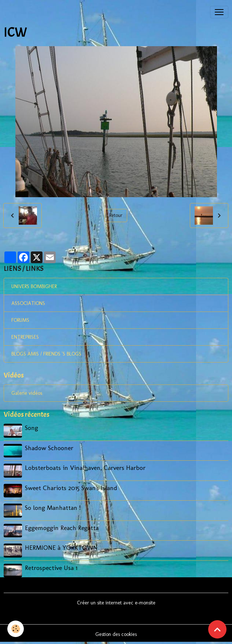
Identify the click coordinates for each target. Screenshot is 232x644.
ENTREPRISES (25, 337)
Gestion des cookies (116, 634)
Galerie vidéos (27, 393)
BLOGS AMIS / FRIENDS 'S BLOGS (46, 354)
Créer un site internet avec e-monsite (116, 603)
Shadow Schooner (49, 448)
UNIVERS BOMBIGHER (34, 286)
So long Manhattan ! (53, 507)
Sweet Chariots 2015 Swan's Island (71, 488)
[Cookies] (16, 629)
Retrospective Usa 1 (51, 568)
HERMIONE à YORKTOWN (61, 547)
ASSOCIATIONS (28, 303)
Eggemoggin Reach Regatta (62, 528)
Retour (116, 215)
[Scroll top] (217, 629)
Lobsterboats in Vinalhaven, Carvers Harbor (85, 468)
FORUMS (20, 320)
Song (32, 428)
